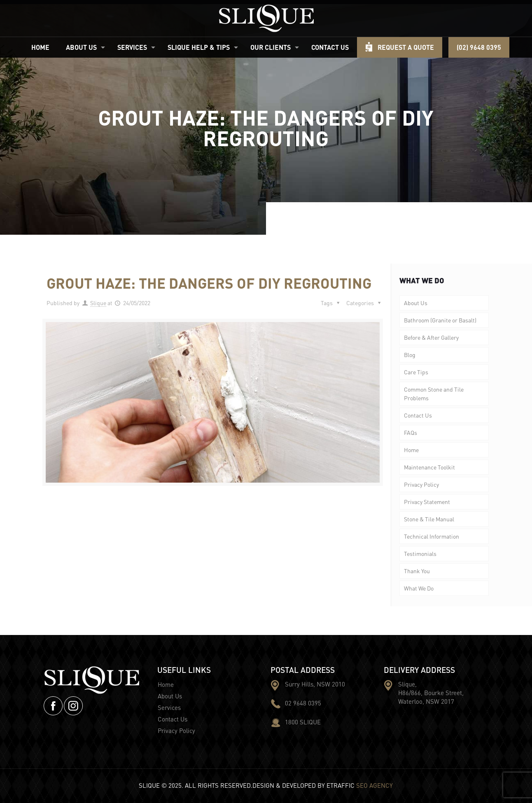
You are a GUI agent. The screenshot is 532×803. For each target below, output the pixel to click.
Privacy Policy (421, 484)
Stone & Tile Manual (429, 519)
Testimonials (420, 553)
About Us (416, 303)
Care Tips (416, 372)
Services (169, 707)
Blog (410, 355)
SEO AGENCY (374, 785)
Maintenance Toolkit (429, 467)
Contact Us (418, 415)
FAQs (411, 432)
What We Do (419, 588)
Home (411, 450)
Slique (98, 303)
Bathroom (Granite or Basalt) (440, 320)
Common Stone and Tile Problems (434, 393)
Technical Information (432, 536)
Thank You (417, 571)
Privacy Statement (427, 502)
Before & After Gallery (431, 337)
